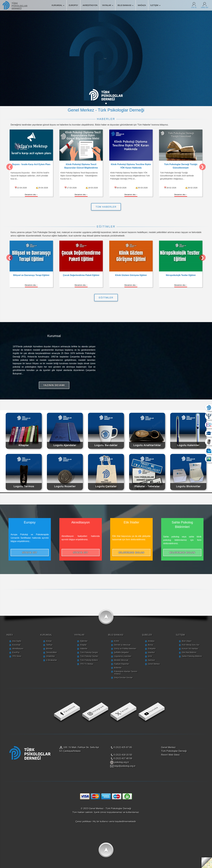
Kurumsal (16, 645)
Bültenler (118, 668)
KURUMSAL (58, 5)
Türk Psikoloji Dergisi (89, 652)
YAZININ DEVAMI (54, 385)
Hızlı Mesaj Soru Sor (191, 645)
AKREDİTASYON (90, 5)
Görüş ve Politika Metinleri (125, 649)
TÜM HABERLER (106, 207)
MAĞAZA (142, 5)
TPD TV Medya (87, 664)
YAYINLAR (108, 5)
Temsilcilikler (52, 652)
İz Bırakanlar (52, 660)
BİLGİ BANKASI (125, 5)
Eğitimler (84, 641)
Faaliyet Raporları (122, 664)
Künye (49, 641)
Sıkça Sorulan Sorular (123, 678)
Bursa (150, 645)
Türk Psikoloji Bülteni (89, 660)
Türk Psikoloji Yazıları (89, 656)
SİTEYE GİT (30, 553)
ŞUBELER (147, 635)
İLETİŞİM (155, 5)
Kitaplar (83, 645)
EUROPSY (73, 5)
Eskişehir (152, 649)
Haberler (84, 649)
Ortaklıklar (51, 656)
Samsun (151, 660)
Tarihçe (49, 645)
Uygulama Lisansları (123, 656)
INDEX (10, 635)
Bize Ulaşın (187, 641)
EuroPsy (16, 652)
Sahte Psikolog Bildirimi (192, 656)
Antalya (151, 641)
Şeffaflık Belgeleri (122, 652)
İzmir (150, 656)
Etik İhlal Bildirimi (189, 652)
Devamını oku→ (31, 195)
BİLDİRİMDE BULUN (131, 553)
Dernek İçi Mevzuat (122, 645)
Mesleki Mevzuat (121, 660)
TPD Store (17, 656)
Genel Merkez (154, 664)
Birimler (49, 649)
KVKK (117, 641)
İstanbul (151, 652)
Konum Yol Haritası (190, 649)
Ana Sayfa (17, 641)
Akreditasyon (18, 649)
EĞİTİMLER (106, 298)
